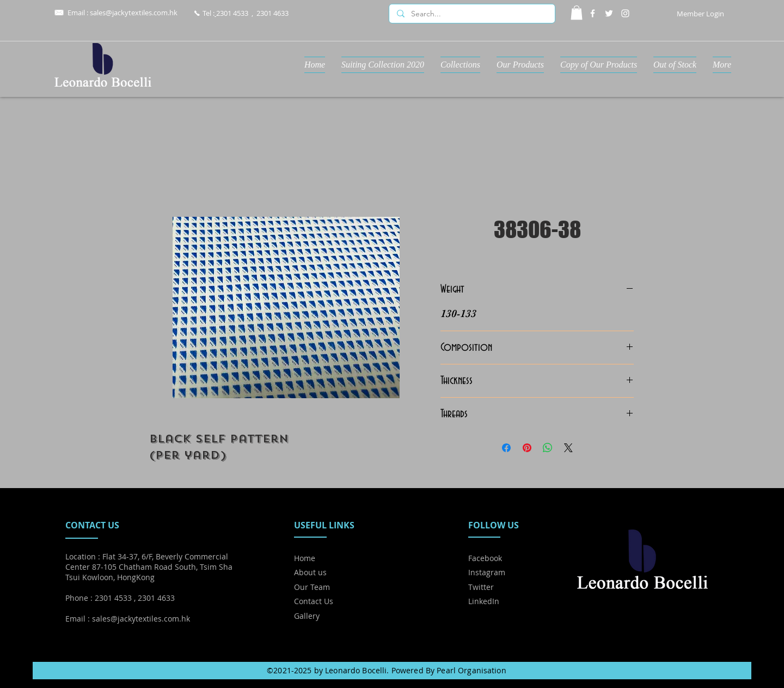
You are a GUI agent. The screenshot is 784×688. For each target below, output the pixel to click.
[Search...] (471, 14)
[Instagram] (625, 13)
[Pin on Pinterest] (527, 448)
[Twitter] (609, 13)
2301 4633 (272, 13)
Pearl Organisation (471, 670)
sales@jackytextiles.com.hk (134, 13)
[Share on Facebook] (506, 448)
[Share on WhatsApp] (548, 448)
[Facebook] (593, 13)
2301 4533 (232, 13)
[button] (577, 13)
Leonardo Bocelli (356, 670)
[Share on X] (568, 448)
